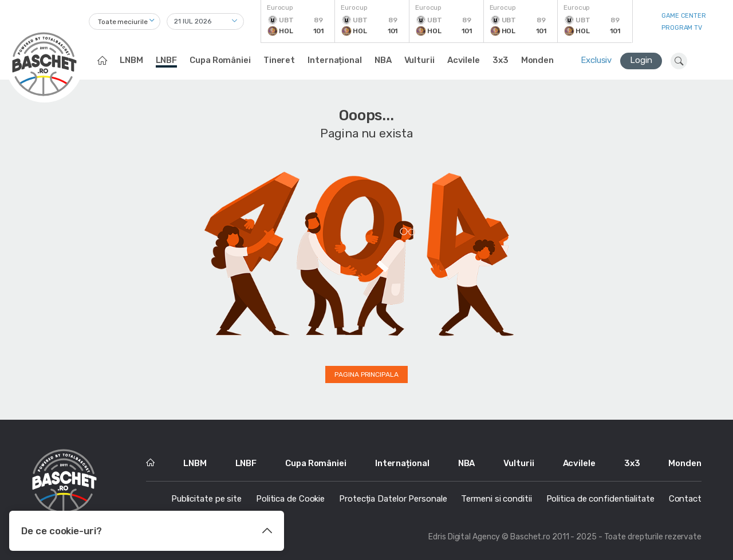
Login (641, 60)
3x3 (501, 60)
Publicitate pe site (206, 499)
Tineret (279, 60)
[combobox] (125, 21)
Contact (685, 499)
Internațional (335, 60)
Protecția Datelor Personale (393, 499)
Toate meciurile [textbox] (123, 22)
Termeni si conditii (496, 499)
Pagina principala (366, 374)
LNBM (131, 60)
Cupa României (220, 60)
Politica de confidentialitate (600, 499)
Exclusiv (596, 60)
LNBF (167, 60)
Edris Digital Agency (464, 537)
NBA (383, 60)
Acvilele (464, 60)
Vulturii (419, 60)
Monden (537, 60)
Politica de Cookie (290, 499)
